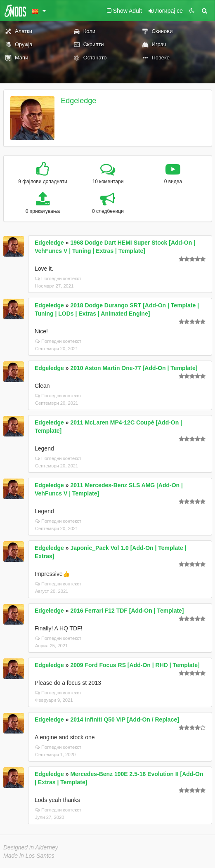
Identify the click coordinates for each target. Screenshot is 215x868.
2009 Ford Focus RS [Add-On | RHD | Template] (135, 665)
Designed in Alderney (31, 847)
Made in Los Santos (29, 856)
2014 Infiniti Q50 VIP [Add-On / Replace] (124, 719)
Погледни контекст (58, 278)
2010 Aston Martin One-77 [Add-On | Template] (134, 368)
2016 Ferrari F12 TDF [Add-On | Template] (127, 611)
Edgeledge (78, 101)
